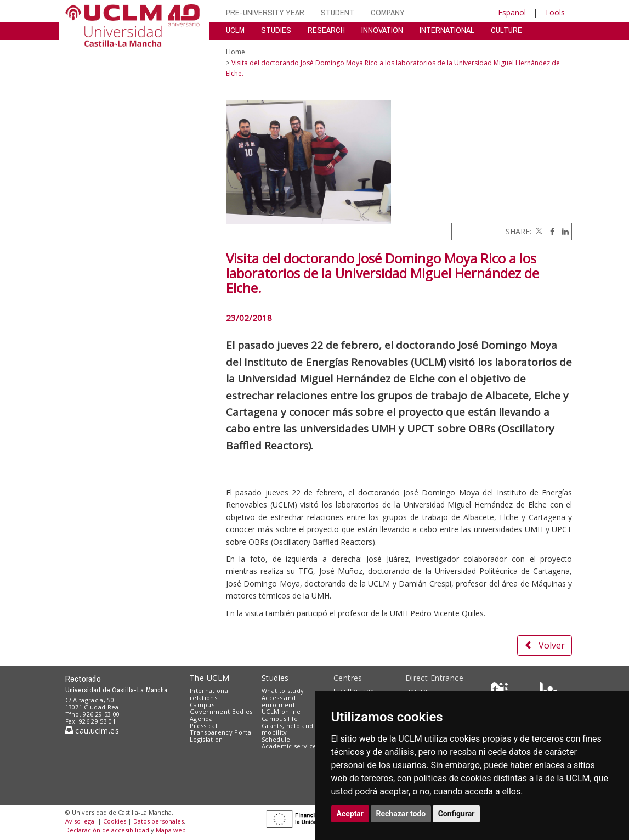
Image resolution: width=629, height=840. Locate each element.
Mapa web (171, 830)
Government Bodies (221, 711)
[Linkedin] (563, 231)
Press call (204, 726)
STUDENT (338, 12)
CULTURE (506, 30)
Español (512, 12)
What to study (283, 690)
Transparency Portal (221, 732)
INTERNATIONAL (447, 30)
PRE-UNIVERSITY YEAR (265, 12)
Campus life (280, 718)
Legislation (206, 739)
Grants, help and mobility (287, 729)
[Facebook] (549, 231)
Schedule (276, 739)
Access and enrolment (279, 701)
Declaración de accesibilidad (107, 830)
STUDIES (276, 30)
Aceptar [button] (350, 814)
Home (236, 52)
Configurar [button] (457, 814)
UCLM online (281, 711)
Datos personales (158, 821)
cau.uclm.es (92, 731)
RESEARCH (326, 30)
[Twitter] (538, 231)
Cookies (115, 821)
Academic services (291, 746)
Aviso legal (81, 821)
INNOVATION (382, 30)
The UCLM (209, 678)
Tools (555, 12)
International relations (210, 694)
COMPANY (388, 12)
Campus (202, 705)
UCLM (235, 30)
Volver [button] (545, 645)
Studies (275, 678)
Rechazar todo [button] (401, 814)
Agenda (201, 718)
